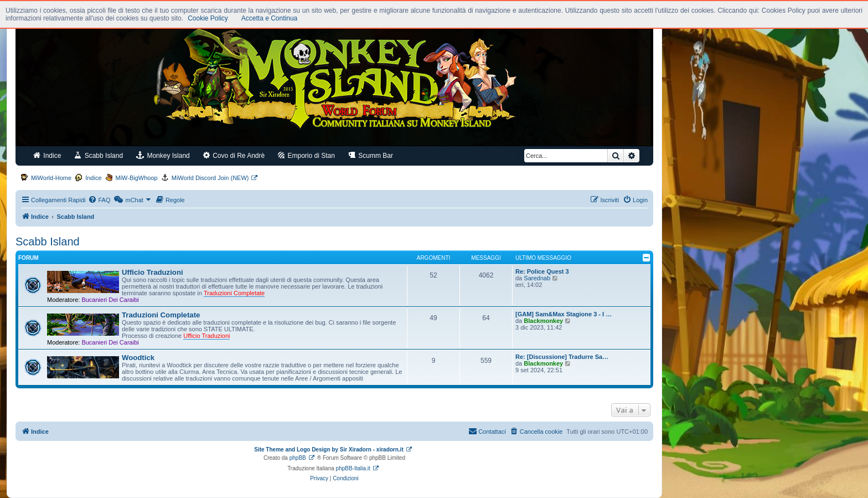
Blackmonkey (543, 321)
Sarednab (537, 278)
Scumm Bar (371, 155)
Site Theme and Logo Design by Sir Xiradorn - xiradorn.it (329, 450)
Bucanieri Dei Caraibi (110, 300)
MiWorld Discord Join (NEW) (210, 178)
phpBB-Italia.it (353, 468)
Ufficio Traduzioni (153, 272)
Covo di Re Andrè (234, 155)
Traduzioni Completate (161, 315)
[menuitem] (99, 200)
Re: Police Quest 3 (542, 271)
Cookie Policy (208, 18)
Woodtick (138, 358)
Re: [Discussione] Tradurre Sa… (562, 357)
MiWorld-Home (51, 178)
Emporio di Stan (306, 155)
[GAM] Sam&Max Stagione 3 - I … (564, 314)
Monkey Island (163, 155)
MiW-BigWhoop (137, 178)
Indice (47, 155)
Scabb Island (99, 155)
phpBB (298, 458)
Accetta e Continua (269, 18)
